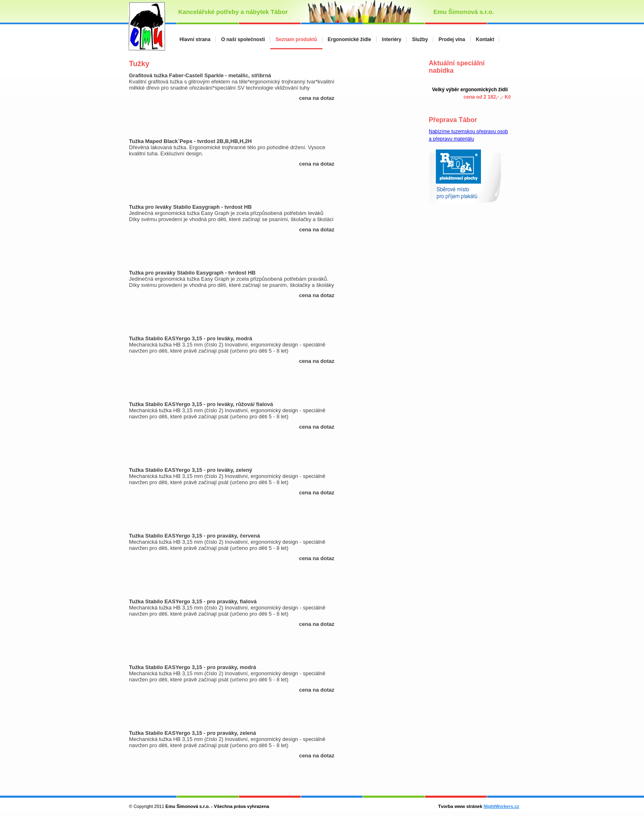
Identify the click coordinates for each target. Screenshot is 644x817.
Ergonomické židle (350, 39)
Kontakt (485, 39)
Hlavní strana (195, 39)
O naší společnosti (243, 39)
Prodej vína (452, 39)
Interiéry (392, 39)
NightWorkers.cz (501, 806)
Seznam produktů (296, 39)
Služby (420, 39)
